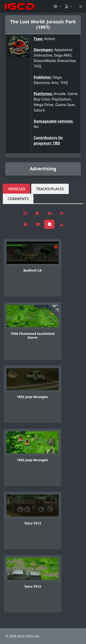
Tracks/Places (50, 189)
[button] (57, 6)
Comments (18, 199)
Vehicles (17, 189)
